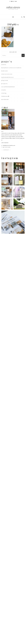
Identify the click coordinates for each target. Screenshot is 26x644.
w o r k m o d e (5, 99)
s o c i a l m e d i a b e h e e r (8, 87)
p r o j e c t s (4, 84)
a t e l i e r (4, 65)
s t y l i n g (4, 93)
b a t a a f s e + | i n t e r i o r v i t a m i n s (11, 68)
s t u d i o (4, 90)
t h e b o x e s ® (5, 96)
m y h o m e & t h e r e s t (7, 77)
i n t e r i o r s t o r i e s (7, 74)
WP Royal (17, 641)
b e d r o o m (4, 71)
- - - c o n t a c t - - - (6, 150)
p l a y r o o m (5, 80)
